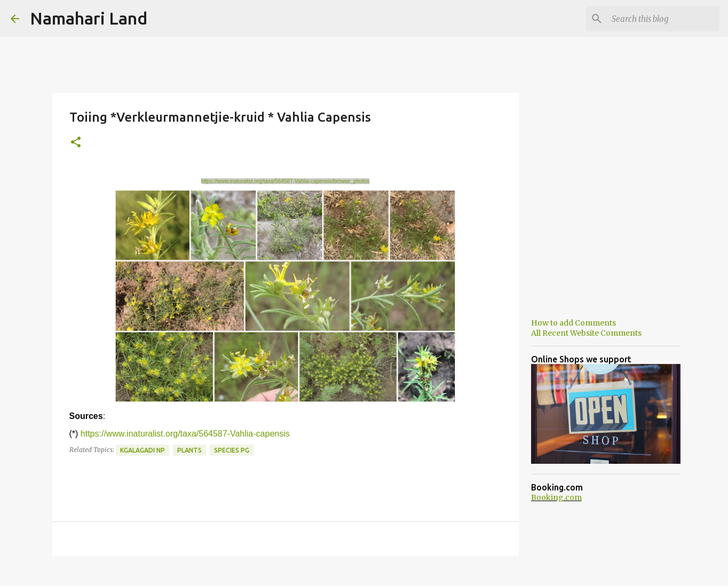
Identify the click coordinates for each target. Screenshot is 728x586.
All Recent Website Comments (586, 333)
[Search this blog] (663, 19)
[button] (76, 143)
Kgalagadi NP (143, 450)
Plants (189, 450)
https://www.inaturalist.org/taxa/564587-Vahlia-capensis (185, 434)
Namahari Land (89, 18)
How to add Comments (573, 323)
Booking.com (556, 497)
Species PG (232, 450)
